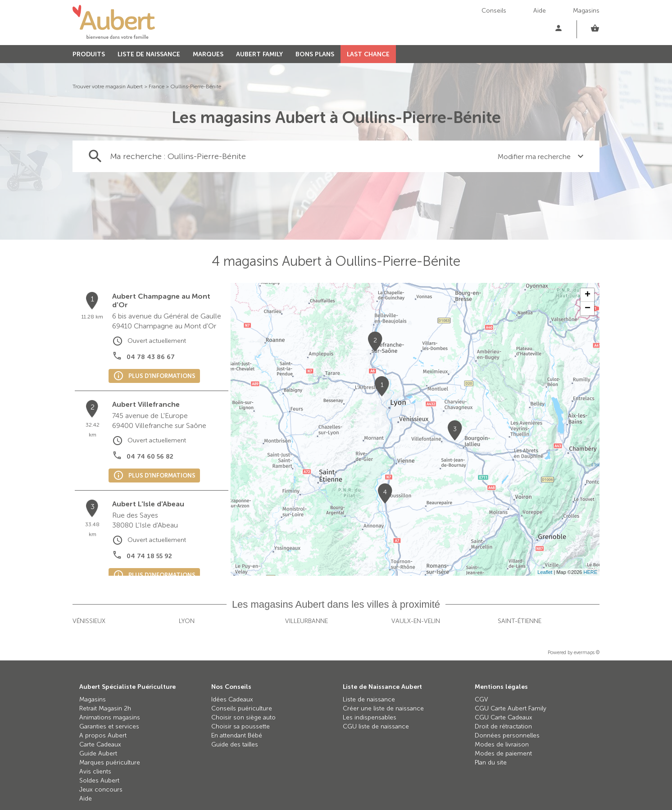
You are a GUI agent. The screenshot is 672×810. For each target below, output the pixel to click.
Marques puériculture (110, 762)
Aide (540, 11)
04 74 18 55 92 (149, 556)
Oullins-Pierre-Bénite (196, 86)
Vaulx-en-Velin (416, 621)
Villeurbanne (306, 621)
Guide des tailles (235, 744)
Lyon (187, 621)
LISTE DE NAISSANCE (149, 54)
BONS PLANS (315, 54)
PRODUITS (89, 54)
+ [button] (588, 295)
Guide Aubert (98, 753)
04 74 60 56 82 (150, 457)
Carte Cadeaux (100, 744)
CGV (481, 699)
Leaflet (545, 572)
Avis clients (95, 771)
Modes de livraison (502, 744)
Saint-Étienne (520, 621)
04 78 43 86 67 (151, 357)
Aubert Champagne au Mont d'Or (161, 300)
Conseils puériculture (242, 708)
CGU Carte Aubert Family (511, 708)
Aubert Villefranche (146, 404)
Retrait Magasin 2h (105, 708)
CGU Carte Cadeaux (504, 717)
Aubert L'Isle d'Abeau (148, 504)
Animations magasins (110, 717)
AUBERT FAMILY (259, 54)
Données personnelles (507, 735)
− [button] (588, 309)
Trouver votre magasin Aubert (108, 86)
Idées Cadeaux (232, 699)
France (157, 86)
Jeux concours (101, 790)
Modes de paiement (503, 753)
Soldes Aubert (99, 780)
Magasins (586, 11)
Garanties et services (109, 726)
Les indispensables (370, 717)
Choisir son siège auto (243, 717)
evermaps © (587, 653)
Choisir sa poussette (241, 726)
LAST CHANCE (368, 54)
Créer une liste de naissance (383, 708)
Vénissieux (89, 621)
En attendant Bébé (237, 735)
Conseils (494, 11)
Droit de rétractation (503, 726)
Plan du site (491, 762)
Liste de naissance (369, 699)
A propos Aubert (103, 735)
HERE (590, 572)
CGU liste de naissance (376, 726)
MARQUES (208, 54)
